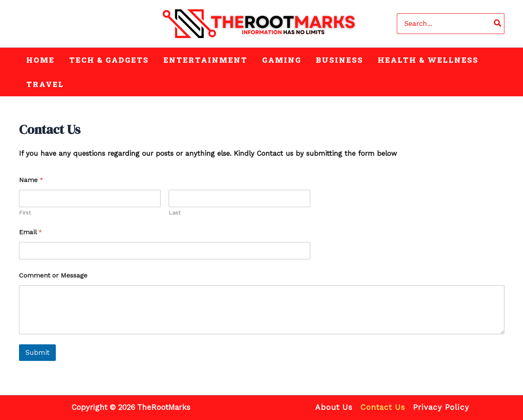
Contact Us (383, 407)
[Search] (498, 23)
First (25, 212)
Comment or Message (53, 275)
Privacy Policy (441, 407)
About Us (334, 407)
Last (175, 212)
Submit (37, 352)
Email (31, 232)
